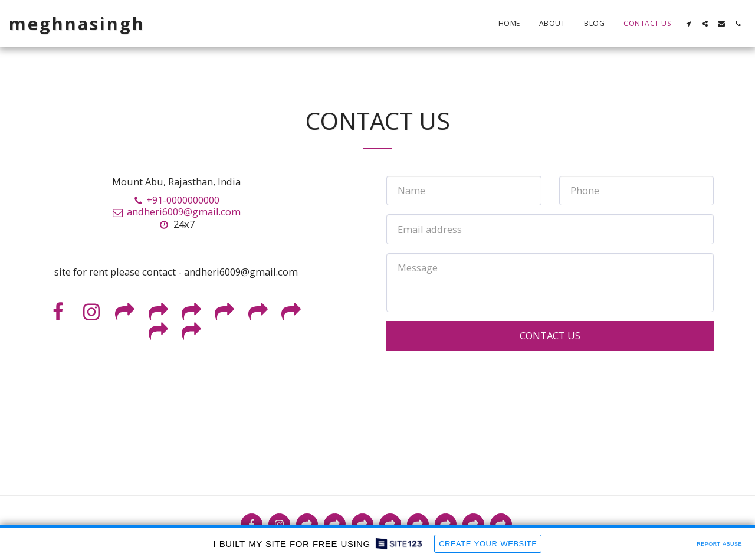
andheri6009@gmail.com (176, 212)
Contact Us (550, 335)
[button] (688, 24)
